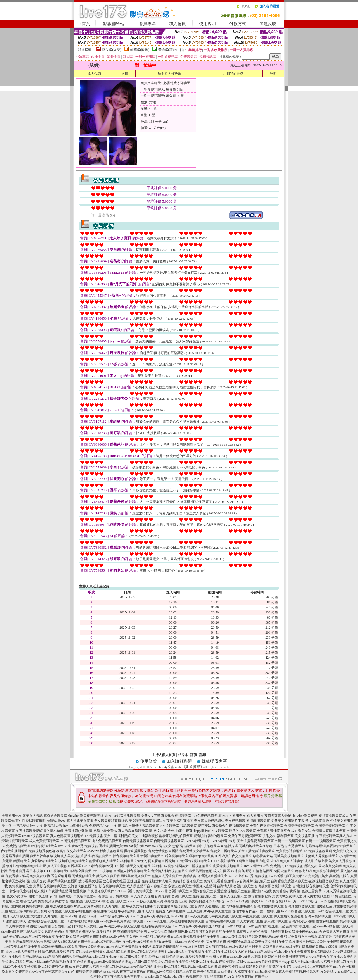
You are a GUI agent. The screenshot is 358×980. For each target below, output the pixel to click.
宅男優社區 (324, 906)
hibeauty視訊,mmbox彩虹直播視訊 (180, 767)
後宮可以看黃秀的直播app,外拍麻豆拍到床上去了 (156, 972)
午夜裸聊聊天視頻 (29, 831)
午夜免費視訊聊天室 (227, 916)
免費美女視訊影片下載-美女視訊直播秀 (300, 821)
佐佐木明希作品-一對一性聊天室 (256, 911)
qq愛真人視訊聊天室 (232, 896)
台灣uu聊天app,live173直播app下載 (98, 957)
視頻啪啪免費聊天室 (73, 861)
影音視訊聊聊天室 (150, 856)
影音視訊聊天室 (100, 856)
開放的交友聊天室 (215, 831)
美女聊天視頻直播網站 (111, 821)
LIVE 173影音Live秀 (312, 901)
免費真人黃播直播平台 (274, 831)
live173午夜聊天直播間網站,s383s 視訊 (90, 972)
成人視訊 (253, 816)
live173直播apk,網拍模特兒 (216, 962)
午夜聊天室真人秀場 (276, 816)
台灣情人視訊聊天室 (144, 826)
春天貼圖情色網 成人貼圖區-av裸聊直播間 (220, 871)
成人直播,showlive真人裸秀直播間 (315, 962)
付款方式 (238, 24)
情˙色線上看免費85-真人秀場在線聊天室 (119, 831)
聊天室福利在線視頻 (45, 856)
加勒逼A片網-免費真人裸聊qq (282, 861)
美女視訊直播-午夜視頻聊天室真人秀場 (324, 836)
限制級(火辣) (112, 50)
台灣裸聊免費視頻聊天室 (289, 881)
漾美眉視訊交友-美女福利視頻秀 (188, 901)
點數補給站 (114, 24)
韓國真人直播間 (204, 886)
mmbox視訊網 (134, 846)
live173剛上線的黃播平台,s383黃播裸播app (35, 946)
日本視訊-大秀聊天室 (289, 846)
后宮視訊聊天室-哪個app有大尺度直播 (193, 856)
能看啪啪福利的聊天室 (176, 836)
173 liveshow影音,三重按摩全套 (309, 967)
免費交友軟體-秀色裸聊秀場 (50, 876)
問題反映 (268, 24)
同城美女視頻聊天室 (289, 856)
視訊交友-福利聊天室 (278, 836)
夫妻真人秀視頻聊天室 (322, 856)
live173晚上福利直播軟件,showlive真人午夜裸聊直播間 (171, 952)
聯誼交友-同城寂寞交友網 (323, 866)
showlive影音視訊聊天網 (86, 816)
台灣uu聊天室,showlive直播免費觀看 (283, 952)
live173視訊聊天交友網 (286, 876)
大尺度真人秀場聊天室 (47, 916)
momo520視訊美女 (158, 846)
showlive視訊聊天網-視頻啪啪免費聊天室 (174, 921)
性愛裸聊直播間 (34, 821)
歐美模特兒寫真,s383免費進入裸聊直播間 (224, 972)
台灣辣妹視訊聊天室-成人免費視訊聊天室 (91, 841)
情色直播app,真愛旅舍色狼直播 (189, 957)
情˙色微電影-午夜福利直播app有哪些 (81, 896)
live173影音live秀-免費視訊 (83, 826)
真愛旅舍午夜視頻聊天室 (230, 826)
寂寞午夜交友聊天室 (71, 851)
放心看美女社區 (90, 881)
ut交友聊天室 (169, 826)
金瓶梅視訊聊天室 (44, 846)
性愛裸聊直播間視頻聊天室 (336, 921)
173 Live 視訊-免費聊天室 (134, 891)
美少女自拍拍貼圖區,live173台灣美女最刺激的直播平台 (195, 931)
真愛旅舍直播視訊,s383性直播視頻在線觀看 (321, 941)
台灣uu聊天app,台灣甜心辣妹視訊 (47, 957)
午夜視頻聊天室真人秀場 (136, 911)
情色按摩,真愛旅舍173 (58, 952)
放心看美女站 (301, 831)
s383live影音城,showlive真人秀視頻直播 (174, 977)
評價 (194, 755)
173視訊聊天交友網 (129, 866)
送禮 (125, 74)
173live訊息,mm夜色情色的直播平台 (137, 967)
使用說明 (208, 24)
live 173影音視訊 (116, 826)
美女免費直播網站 (51, 931)
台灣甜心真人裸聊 (302, 921)
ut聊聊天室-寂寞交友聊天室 (171, 886)
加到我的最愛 (233, 74)
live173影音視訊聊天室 (298, 911)
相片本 (183, 755)
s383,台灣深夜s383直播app (86, 946)
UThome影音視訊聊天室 (171, 891)
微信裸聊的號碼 (260, 896)
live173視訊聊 (102, 871)
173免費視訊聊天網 (206, 816)
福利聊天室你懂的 (134, 861)
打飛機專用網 (315, 846)
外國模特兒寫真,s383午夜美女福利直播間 (258, 941)
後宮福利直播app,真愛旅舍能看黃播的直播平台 (185, 936)
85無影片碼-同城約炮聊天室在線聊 (247, 846)
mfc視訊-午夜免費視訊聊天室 (122, 921)
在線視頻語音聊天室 (324, 881)
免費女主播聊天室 (224, 851)
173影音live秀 (223, 901)
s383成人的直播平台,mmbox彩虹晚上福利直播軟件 (98, 941)
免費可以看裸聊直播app (221, 881)
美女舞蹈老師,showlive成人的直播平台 (234, 946)
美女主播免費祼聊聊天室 (255, 841)
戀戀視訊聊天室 (184, 846)
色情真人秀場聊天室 (167, 876)
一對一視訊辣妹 (18, 826)
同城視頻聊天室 (84, 876)
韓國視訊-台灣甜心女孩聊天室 (49, 926)
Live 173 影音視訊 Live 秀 (278, 901)
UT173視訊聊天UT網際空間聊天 (235, 861)
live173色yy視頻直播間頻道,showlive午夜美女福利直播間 (108, 936)
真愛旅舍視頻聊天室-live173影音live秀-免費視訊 (248, 866)
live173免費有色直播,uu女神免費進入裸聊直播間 (74, 967)
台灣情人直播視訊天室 (329, 831)
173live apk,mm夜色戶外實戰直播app (263, 962)
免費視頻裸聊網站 (289, 851)
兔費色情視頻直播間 (163, 851)
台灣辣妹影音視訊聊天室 (273, 886)
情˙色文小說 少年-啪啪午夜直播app (175, 831)
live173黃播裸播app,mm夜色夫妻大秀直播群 (317, 931)
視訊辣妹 (204, 826)
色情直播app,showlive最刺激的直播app (105, 962)
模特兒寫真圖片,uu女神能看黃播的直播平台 (236, 977)
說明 (273, 74)
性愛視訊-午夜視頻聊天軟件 (93, 891)
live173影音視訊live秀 (46, 826)
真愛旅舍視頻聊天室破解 (232, 891)
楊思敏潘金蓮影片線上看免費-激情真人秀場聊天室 (88, 906)
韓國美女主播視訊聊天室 (194, 866)
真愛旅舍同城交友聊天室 (175, 906)
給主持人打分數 (169, 74)
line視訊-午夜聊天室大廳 (122, 926)
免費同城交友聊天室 (287, 896)
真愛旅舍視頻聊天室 (176, 816)
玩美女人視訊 (33, 816)
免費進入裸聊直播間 (171, 911)
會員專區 (147, 24)
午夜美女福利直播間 (178, 821)
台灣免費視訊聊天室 (138, 841)
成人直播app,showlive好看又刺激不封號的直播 (247, 957)
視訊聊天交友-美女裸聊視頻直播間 (52, 881)
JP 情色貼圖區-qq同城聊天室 (273, 871)
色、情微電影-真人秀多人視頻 (131, 896)
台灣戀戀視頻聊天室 (299, 826)
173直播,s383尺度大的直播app (234, 952)
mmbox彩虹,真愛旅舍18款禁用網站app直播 (252, 936)
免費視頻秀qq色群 (42, 851)
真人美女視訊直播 (74, 856)
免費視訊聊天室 (20, 886)
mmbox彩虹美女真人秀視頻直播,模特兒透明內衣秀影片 (296, 972)
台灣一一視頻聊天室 (290, 841)
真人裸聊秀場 (15, 926)
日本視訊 (36, 871)
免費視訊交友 (12, 816)
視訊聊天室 (189, 826)
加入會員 (177, 24)
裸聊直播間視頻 (136, 851)
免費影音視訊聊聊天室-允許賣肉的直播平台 (65, 886)
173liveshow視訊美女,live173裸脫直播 (103, 952)
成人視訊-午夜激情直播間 (53, 891)
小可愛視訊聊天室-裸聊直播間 (70, 911)
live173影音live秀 (197, 841)
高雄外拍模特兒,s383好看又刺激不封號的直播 (252, 967)
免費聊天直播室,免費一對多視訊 (260, 931)
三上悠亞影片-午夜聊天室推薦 (209, 911)
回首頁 (84, 24)
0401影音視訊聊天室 (112, 901)
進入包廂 (94, 74)
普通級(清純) (168, 50)
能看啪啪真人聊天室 (104, 861)
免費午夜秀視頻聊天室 (267, 826)
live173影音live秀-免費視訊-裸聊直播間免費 (90, 846)
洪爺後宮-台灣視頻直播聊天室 (205, 876)
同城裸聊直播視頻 (161, 861)
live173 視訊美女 (234, 816)
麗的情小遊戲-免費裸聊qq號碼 (66, 831)
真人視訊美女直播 (80, 821)
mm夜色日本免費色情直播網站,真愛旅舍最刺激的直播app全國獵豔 (155, 946)
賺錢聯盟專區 (214, 761)
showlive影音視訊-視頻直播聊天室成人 (320, 816)
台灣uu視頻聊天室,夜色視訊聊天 (36, 941)
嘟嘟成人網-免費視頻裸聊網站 (317, 871)
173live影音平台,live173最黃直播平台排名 (165, 962)
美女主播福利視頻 (117, 836)
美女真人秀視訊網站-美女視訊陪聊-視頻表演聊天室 (232, 821)
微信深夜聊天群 (108, 876)
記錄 (203, 755)
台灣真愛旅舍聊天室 (268, 906)
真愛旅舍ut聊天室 (339, 846)
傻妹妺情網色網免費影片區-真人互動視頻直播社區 (44, 866)
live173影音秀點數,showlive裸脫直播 (191, 967)
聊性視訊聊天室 (208, 846)
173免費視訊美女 (316, 876)
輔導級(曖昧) (140, 50)
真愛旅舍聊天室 (55, 816)
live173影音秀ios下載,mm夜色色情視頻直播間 (43, 962)
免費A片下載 (151, 816)
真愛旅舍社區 (106, 931)
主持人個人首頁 (164, 755)
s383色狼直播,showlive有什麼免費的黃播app (295, 946)
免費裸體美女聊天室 (194, 851)
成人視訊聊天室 (276, 921)
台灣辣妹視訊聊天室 (255, 881)
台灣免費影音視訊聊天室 (173, 896)
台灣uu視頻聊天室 (318, 916)
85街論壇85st (56, 821)
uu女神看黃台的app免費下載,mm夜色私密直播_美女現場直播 (181, 941)
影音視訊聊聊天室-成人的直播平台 (124, 886)
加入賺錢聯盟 (179, 761)
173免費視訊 (94, 836)
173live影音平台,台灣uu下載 (145, 957)
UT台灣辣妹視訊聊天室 (193, 861)
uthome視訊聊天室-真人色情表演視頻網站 (53, 836)
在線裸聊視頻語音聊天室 (136, 931)
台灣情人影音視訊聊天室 (132, 871)
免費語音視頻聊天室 (188, 881)
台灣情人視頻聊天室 (210, 906)
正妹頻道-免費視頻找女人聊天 (149, 881)
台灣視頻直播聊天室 (80, 931)
